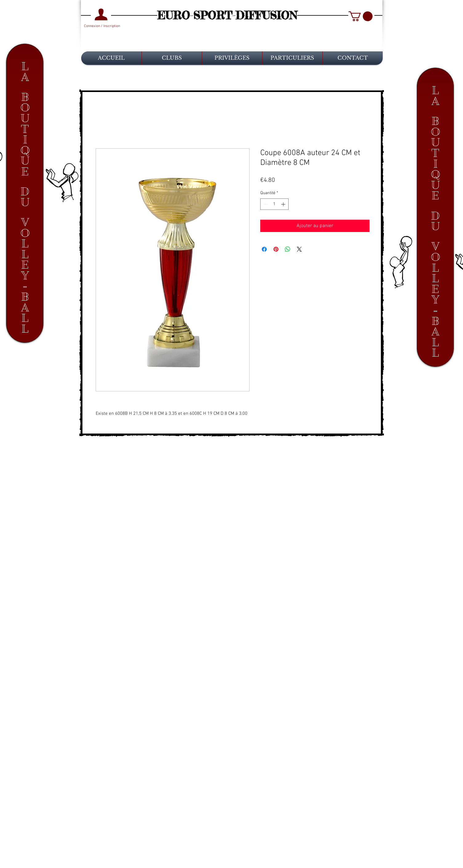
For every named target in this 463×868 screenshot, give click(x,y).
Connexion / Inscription (102, 26)
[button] (361, 16)
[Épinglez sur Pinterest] (276, 249)
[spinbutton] (274, 204)
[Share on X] (299, 249)
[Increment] (284, 204)
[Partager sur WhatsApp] (288, 249)
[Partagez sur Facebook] (264, 249)
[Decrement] (265, 204)
